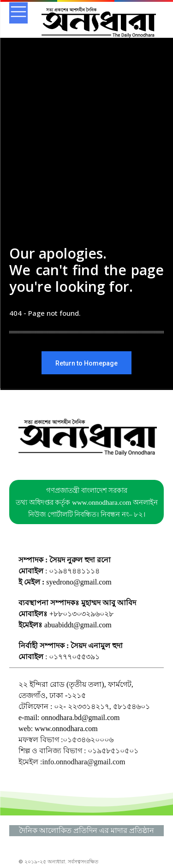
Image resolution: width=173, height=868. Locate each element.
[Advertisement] (86, 160)
